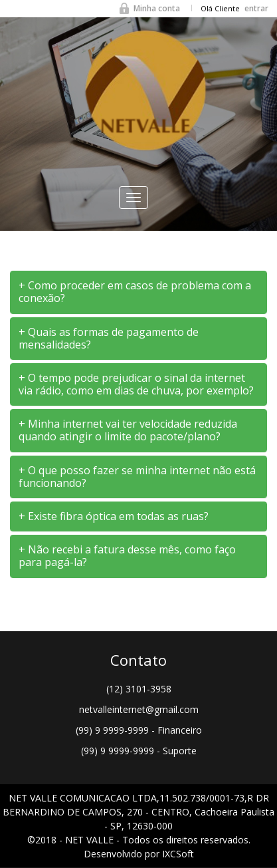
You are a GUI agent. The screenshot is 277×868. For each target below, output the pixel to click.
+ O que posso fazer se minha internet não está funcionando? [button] (137, 477)
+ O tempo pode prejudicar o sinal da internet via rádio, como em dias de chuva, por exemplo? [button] (136, 384)
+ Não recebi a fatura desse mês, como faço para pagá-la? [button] (127, 556)
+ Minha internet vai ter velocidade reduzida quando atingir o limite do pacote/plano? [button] (128, 430)
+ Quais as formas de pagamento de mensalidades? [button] (109, 338)
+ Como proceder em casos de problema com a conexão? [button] (135, 292)
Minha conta (157, 8)
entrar (256, 8)
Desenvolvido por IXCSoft (139, 854)
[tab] (138, 292)
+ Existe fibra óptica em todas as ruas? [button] (114, 516)
